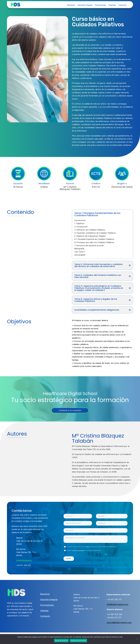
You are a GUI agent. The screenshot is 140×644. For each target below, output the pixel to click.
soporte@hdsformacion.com (119, 623)
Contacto (122, 5)
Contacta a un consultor (70, 410)
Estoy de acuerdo (61, 641)
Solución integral (85, 5)
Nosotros (71, 5)
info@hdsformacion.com (117, 604)
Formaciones (101, 5)
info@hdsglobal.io (24, 560)
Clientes (112, 5)
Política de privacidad (78, 641)
